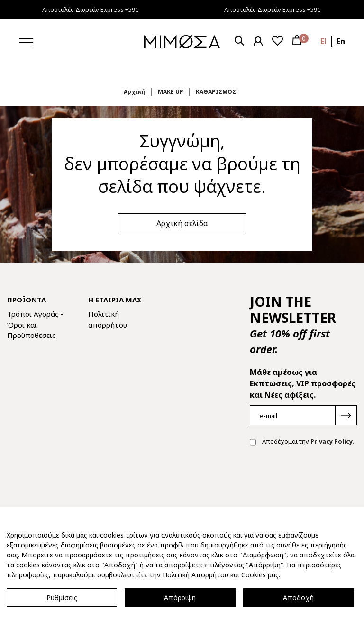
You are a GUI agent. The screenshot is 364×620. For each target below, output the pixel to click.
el (323, 41)
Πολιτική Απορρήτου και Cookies (214, 575)
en (341, 41)
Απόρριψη (180, 597)
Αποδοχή (298, 597)
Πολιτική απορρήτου (108, 319)
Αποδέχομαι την (302, 442)
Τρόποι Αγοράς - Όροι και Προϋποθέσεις (35, 324)
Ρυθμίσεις (62, 597)
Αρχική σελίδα (182, 223)
